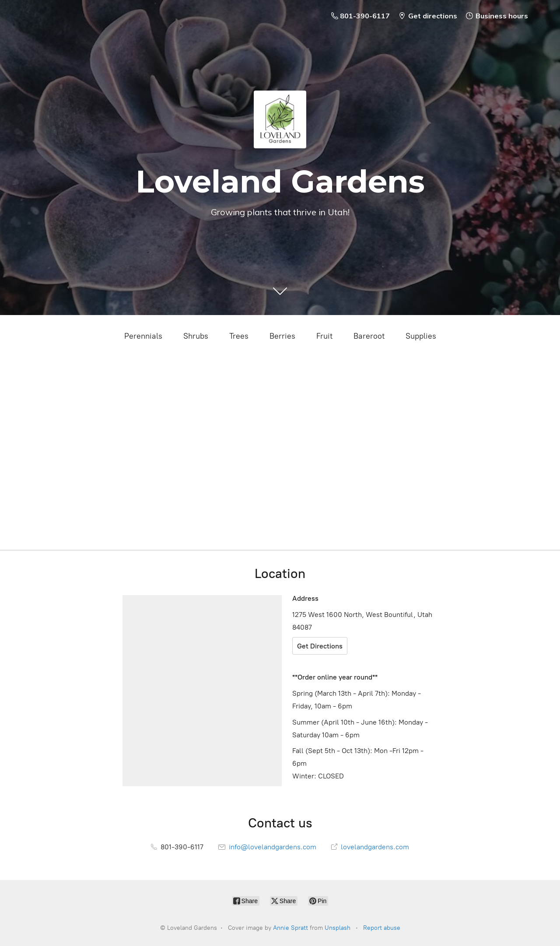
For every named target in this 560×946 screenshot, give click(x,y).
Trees (239, 336)
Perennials (143, 336)
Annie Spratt (290, 928)
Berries (282, 336)
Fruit (324, 336)
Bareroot (369, 336)
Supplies (421, 336)
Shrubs (196, 336)
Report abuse (382, 928)
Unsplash (338, 928)
